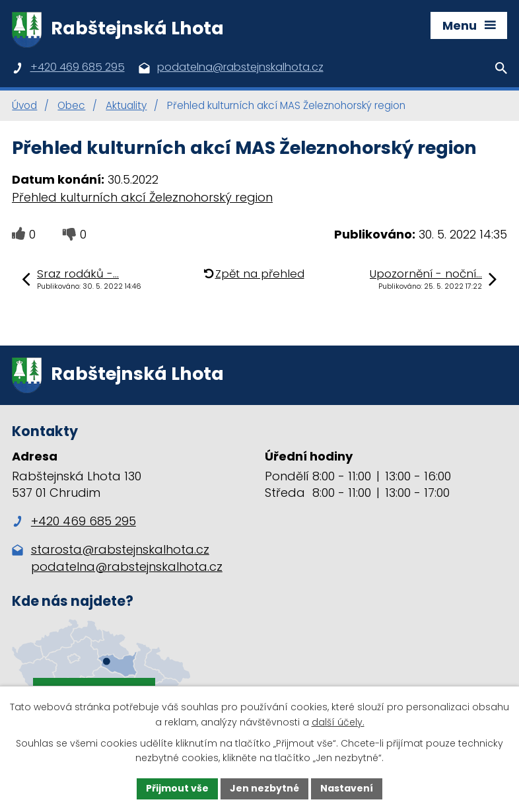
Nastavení (347, 788)
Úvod (24, 105)
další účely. (338, 722)
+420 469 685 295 (74, 521)
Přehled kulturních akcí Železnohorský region (142, 197)
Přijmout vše (177, 788)
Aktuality (126, 105)
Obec (71, 105)
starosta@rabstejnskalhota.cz (120, 549)
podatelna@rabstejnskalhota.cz (127, 567)
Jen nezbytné (264, 788)
